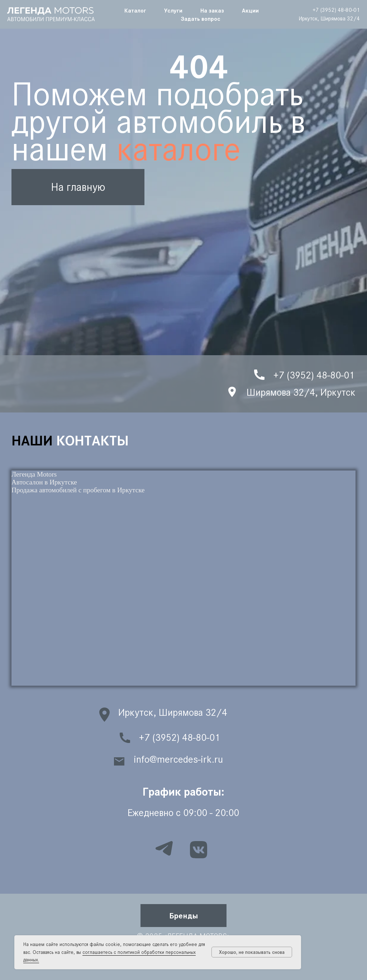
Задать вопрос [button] (201, 18)
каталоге (178, 149)
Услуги (173, 10)
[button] (183, 916)
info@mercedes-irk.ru (178, 759)
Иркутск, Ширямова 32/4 (329, 18)
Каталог (135, 10)
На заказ (212, 10)
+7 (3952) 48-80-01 (336, 10)
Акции (250, 10)
